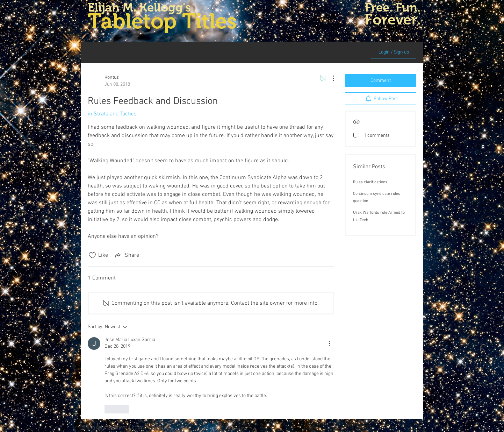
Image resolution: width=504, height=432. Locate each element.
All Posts (132, 52)
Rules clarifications (370, 182)
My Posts (161, 52)
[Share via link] (126, 255)
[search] (328, 52)
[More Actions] (330, 78)
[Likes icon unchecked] (92, 255)
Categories (100, 52)
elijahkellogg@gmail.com (112, 428)
